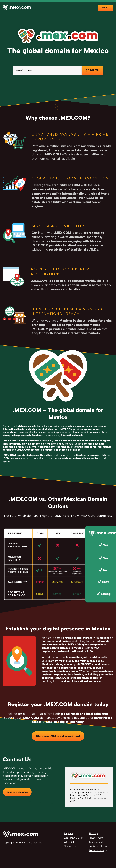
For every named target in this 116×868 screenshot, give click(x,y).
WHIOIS (68, 842)
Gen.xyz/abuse (85, 795)
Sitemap (93, 833)
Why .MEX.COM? (73, 838)
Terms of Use (96, 842)
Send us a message (17, 792)
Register (69, 833)
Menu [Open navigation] (106, 7)
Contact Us (70, 846)
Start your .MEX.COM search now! (58, 736)
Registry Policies (98, 846)
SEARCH (93, 70)
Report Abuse (96, 850)
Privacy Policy (96, 838)
